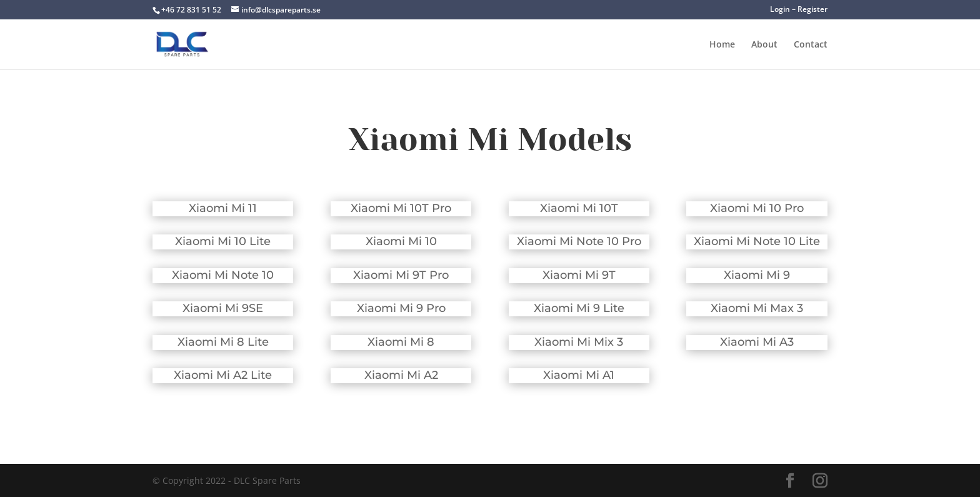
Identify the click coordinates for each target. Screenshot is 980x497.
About (764, 45)
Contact (811, 45)
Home (722, 45)
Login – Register (799, 10)
